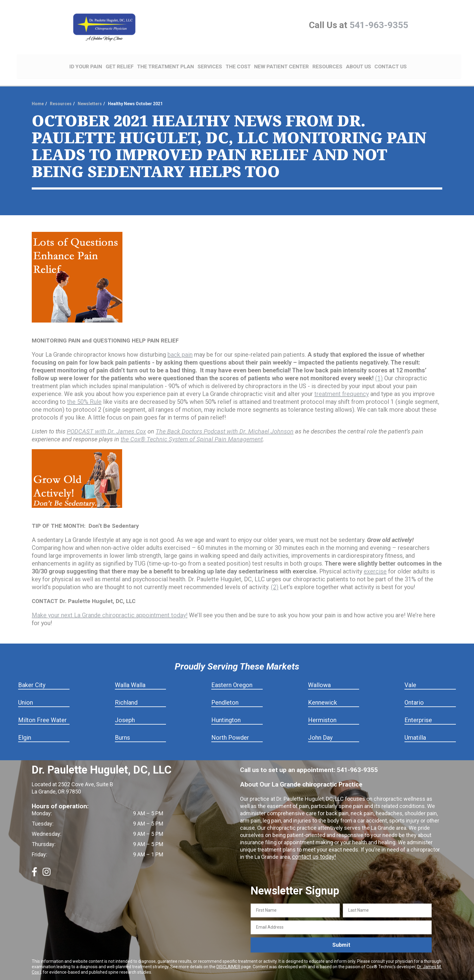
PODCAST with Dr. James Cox (106, 421)
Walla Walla (130, 675)
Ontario (414, 693)
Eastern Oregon (232, 675)
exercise (375, 561)
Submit (341, 935)
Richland (126, 693)
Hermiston (322, 710)
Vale (410, 675)
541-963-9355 (379, 25)
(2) (275, 577)
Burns (122, 728)
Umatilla (415, 728)
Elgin (25, 728)
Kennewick (323, 693)
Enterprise (418, 710)
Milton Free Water (42, 710)
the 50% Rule (84, 392)
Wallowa (319, 675)
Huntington (226, 710)
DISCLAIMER (228, 956)
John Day (320, 728)
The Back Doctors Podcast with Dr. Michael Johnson (225, 421)
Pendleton (225, 693)
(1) (379, 368)
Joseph (125, 710)
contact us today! (313, 847)
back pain (180, 345)
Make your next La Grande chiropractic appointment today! (110, 605)
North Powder (230, 728)
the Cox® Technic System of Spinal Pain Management (192, 429)
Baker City (32, 675)
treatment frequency (342, 384)
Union (26, 693)
